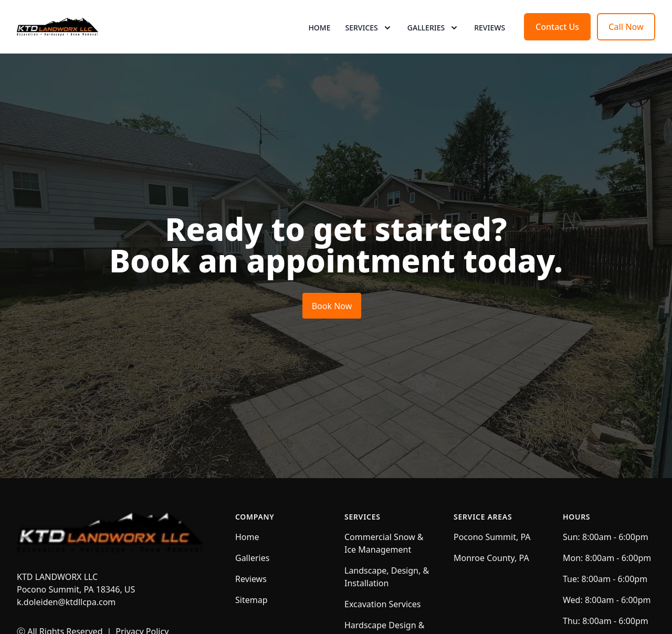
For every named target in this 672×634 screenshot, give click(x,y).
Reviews (490, 47)
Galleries (252, 597)
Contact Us (557, 46)
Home (319, 47)
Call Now (626, 46)
